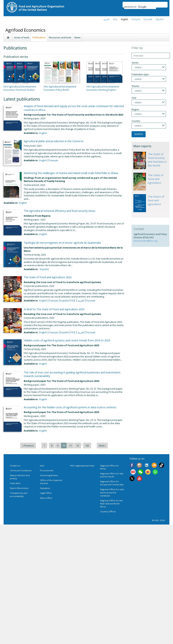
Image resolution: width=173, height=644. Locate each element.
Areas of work (22, 37)
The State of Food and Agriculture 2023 (48, 277)
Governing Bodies (49, 475)
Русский (148, 19)
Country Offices (108, 511)
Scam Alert (15, 483)
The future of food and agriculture (156, 200)
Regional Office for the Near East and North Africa (111, 504)
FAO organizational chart (82, 466)
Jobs (42, 466)
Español (160, 19)
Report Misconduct (19, 488)
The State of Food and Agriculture (156, 179)
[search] (140, 7)
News (77, 37)
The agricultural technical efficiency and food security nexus (60, 211)
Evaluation (45, 488)
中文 (115, 19)
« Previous (28, 446)
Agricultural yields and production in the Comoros (54, 141)
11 (70, 446)
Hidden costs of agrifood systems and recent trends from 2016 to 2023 (67, 340)
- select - (138, 67)
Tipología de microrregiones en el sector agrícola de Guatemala (62, 243)
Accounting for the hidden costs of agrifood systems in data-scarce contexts (70, 407)
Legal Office (46, 493)
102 (87, 446)
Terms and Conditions (21, 470)
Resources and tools (60, 37)
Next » (102, 446)
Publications (39, 37)
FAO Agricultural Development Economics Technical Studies (20, 88)
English (43, 133)
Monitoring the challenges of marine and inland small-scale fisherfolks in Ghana (71, 173)
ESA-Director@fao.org (146, 241)
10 (64, 445)
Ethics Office (46, 498)
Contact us (15, 466)
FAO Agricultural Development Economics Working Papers (103, 88)
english (124, 19)
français (136, 19)
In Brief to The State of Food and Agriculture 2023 (54, 309)
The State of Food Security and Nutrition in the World (157, 160)
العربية (106, 19)
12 (78, 446)
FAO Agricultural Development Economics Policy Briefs (60, 88)
